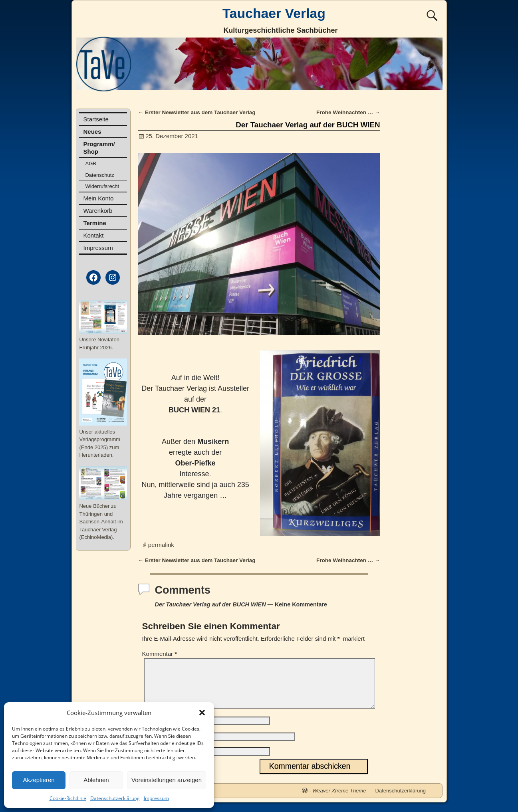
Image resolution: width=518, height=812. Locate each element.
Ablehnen (96, 780)
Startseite (96, 119)
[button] (202, 713)
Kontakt (93, 235)
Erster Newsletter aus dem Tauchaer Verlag (197, 112)
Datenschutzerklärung (115, 798)
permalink (161, 545)
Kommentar (161, 654)
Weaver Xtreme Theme (339, 800)
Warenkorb (98, 211)
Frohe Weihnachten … (348, 112)
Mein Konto (98, 198)
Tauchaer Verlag (274, 13)
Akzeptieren (39, 780)
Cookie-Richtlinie (68, 798)
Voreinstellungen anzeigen (167, 780)
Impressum (156, 798)
